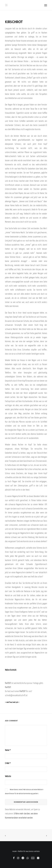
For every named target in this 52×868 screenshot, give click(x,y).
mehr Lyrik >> (16, 702)
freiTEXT (8, 683)
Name (8, 750)
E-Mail (8, 763)
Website (8, 776)
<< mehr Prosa (8, 702)
